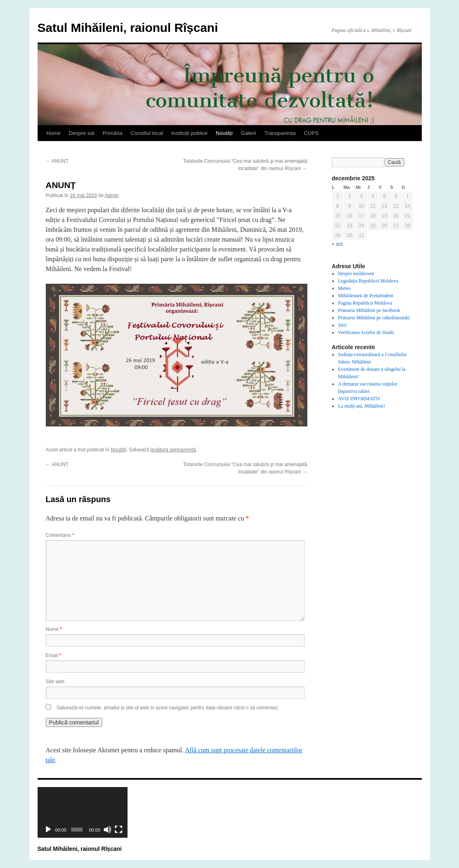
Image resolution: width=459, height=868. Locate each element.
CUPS (311, 133)
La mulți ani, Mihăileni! (362, 406)
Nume (54, 629)
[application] (83, 812)
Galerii (249, 133)
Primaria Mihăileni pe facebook (369, 310)
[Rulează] (48, 830)
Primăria (112, 133)
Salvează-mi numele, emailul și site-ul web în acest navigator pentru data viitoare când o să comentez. (168, 708)
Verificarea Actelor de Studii (366, 332)
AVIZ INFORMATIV (359, 399)
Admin (112, 195)
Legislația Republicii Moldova (368, 281)
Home (54, 133)
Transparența (280, 133)
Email (54, 655)
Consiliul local (147, 133)
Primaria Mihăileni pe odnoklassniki (374, 318)
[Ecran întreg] (119, 830)
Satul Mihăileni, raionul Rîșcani (128, 28)
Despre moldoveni (356, 274)
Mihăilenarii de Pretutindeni (366, 296)
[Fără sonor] (107, 830)
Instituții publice (189, 133)
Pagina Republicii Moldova (365, 303)
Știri (342, 325)
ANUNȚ (57, 161)
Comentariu (60, 535)
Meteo (344, 288)
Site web (55, 682)
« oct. (338, 244)
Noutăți (224, 133)
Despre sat (82, 133)
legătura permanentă (173, 450)
